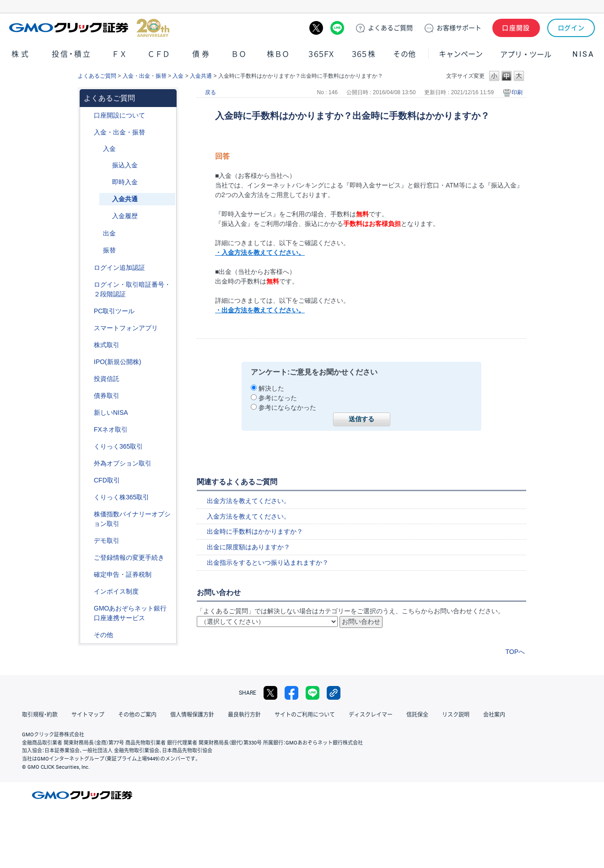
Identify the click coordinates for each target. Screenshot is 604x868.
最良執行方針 (244, 715)
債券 (202, 54)
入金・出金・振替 (145, 76)
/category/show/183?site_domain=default (97, 250)
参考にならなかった (287, 407)
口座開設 (516, 28)
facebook (291, 693)
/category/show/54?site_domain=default (87, 285)
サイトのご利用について (305, 715)
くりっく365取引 (118, 446)
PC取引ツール (114, 311)
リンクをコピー (334, 693)
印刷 (517, 92)
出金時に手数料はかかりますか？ (255, 531)
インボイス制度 (116, 591)
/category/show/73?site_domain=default (87, 362)
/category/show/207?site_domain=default (87, 311)
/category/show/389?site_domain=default (87, 396)
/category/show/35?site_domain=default (87, 447)
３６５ (364, 54)
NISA (583, 54)
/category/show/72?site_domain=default (87, 345)
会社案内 (494, 715)
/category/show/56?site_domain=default (87, 558)
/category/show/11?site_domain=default (87, 480)
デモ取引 (107, 541)
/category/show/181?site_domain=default (97, 149)
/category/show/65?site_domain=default (87, 463)
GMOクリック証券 (89, 28)
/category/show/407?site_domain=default (87, 497)
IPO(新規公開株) (117, 362)
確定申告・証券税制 (123, 574)
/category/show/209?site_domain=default (87, 541)
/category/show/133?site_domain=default (87, 514)
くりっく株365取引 (121, 497)
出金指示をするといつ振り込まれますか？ (268, 563)
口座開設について (119, 115)
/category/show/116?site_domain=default (87, 379)
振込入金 (125, 165)
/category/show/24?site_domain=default (87, 430)
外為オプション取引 (123, 463)
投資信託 (107, 379)
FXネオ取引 (111, 429)
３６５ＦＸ (321, 54)
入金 (178, 76)
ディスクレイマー (371, 715)
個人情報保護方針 (192, 715)
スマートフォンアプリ (126, 328)
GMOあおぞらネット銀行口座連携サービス (130, 613)
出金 (109, 233)
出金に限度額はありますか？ (248, 547)
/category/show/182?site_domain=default (97, 233)
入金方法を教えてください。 (248, 516)
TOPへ (515, 652)
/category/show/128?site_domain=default (87, 608)
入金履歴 (125, 216)
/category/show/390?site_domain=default (87, 592)
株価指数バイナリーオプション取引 (132, 519)
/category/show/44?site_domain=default (87, 635)
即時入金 (125, 182)
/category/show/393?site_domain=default (87, 413)
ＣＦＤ (159, 54)
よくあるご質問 (97, 76)
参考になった (278, 398)
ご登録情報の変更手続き (129, 557)
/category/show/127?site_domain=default (87, 575)
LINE (337, 28)
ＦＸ (119, 54)
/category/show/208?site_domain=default (87, 328)
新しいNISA (111, 413)
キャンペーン (461, 54)
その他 (404, 54)
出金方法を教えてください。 (248, 501)
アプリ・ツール (526, 54)
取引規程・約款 (40, 715)
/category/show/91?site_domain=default (87, 115)
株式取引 (107, 345)
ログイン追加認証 (119, 268)
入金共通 (201, 76)
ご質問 (390, 28)
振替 (109, 250)
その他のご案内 (137, 715)
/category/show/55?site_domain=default (87, 132)
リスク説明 (456, 715)
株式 (21, 54)
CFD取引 (107, 480)
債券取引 (107, 396)
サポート (459, 28)
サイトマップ (88, 715)
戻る (210, 92)
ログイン (571, 28)
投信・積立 (72, 54)
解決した (271, 388)
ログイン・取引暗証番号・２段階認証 (132, 289)
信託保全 (417, 715)
